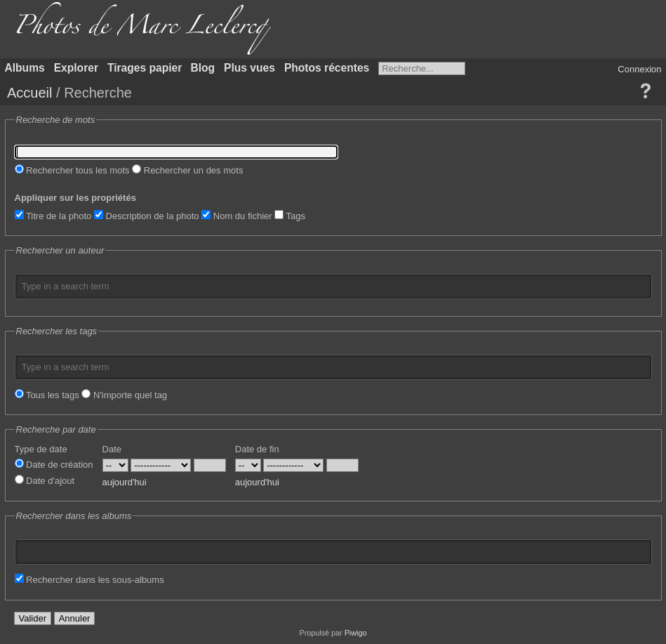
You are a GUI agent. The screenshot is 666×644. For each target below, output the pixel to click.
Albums (25, 68)
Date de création (54, 465)
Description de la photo (147, 216)
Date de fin (257, 449)
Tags (290, 216)
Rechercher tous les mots (72, 170)
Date (112, 449)
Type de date (41, 449)
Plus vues (249, 68)
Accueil (29, 93)
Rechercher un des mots (187, 170)
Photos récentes (327, 68)
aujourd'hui (125, 482)
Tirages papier (145, 68)
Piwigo (356, 633)
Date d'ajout (45, 481)
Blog (202, 68)
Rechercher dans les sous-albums (89, 580)
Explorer (76, 68)
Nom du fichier (237, 216)
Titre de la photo (53, 216)
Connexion (639, 69)
